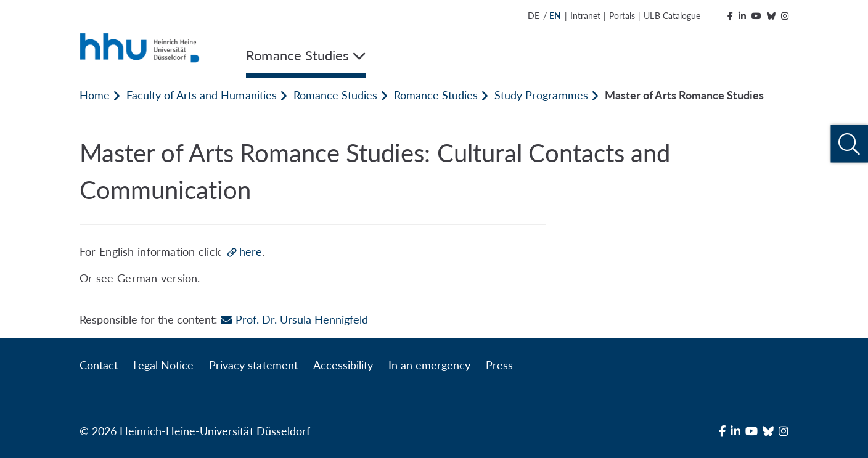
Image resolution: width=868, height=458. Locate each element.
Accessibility (343, 365)
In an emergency (429, 365)
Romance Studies (335, 95)
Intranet (585, 16)
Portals (622, 16)
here (251, 251)
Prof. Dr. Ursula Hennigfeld (294, 319)
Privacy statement (253, 365)
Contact (99, 365)
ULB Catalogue (672, 16)
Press (499, 365)
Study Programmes (541, 95)
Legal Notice (163, 365)
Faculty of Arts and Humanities (201, 95)
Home (95, 95)
